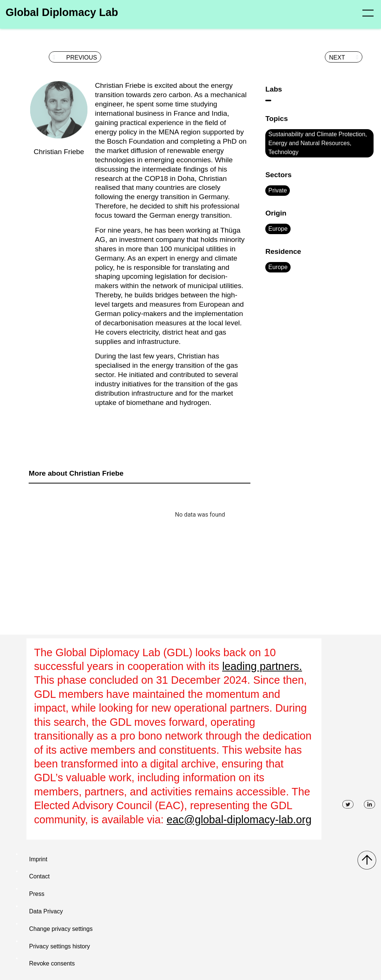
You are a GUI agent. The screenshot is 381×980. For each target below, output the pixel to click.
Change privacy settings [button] (61, 929)
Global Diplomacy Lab (62, 12)
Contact (39, 876)
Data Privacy (46, 911)
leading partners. (262, 666)
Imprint (38, 859)
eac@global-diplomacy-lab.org (239, 820)
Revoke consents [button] (52, 963)
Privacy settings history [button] (60, 946)
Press (37, 894)
